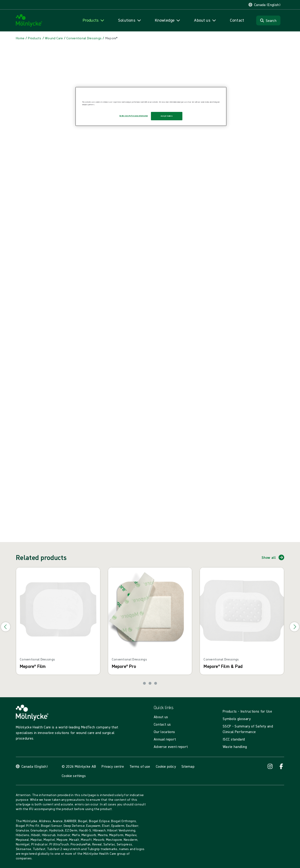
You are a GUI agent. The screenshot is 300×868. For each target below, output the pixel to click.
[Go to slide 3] (156, 683)
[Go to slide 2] (150, 683)
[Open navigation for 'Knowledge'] (168, 20)
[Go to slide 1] (144, 683)
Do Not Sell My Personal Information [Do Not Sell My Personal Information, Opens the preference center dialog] (134, 116)
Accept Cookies (167, 116)
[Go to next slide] (294, 627)
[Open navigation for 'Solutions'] (130, 20)
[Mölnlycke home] (29, 21)
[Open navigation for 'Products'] (94, 20)
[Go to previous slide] (6, 627)
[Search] (268, 20)
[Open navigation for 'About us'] (205, 20)
